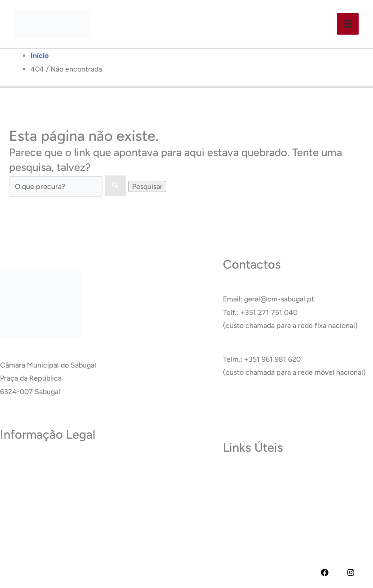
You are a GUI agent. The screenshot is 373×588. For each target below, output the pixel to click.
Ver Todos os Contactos (261, 406)
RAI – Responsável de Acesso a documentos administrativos (96, 516)
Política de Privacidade (36, 463)
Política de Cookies (31, 489)
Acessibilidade (23, 503)
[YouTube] (338, 572)
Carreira (236, 503)
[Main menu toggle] (348, 24)
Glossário (238, 516)
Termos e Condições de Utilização (55, 476)
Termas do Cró (246, 489)
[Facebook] (325, 572)
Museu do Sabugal (252, 476)
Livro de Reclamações (35, 529)
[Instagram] (351, 572)
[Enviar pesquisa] (115, 186)
